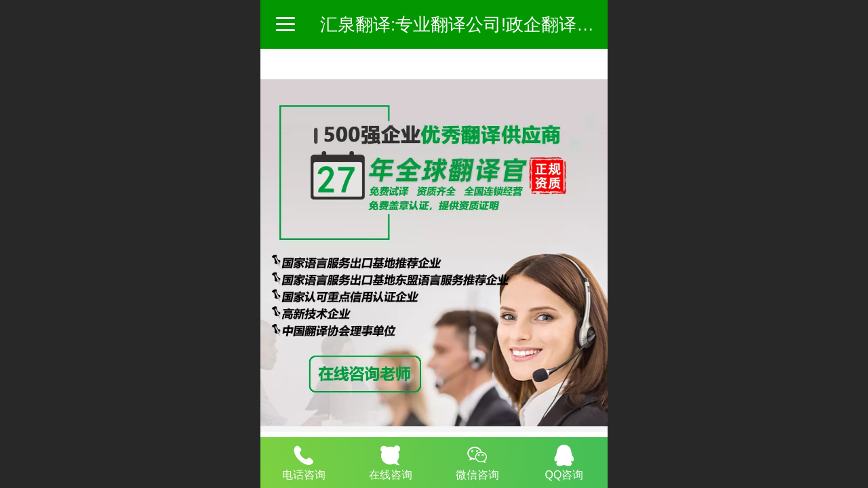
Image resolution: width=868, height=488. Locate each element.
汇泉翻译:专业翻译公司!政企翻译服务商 (475, 24)
